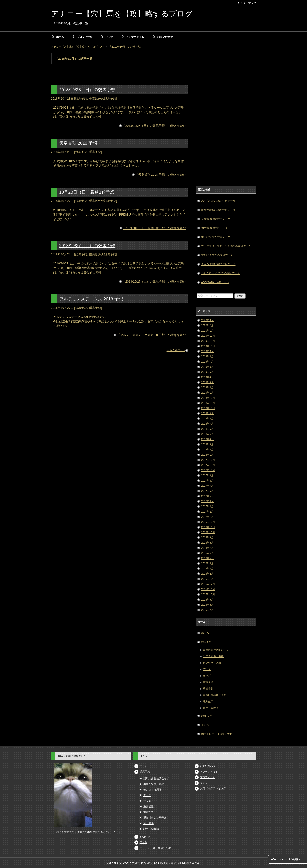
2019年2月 (207, 388)
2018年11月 (208, 403)
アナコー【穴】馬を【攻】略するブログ (122, 14)
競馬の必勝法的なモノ (216, 650)
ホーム (60, 37)
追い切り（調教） (213, 663)
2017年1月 (207, 517)
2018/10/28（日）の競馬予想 (87, 90)
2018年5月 (207, 434)
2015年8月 (207, 605)
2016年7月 (207, 548)
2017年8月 (207, 481)
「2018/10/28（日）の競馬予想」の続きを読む (154, 126)
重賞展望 (208, 682)
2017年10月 (208, 470)
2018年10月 (208, 408)
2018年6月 (207, 429)
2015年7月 (207, 610)
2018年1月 (207, 455)
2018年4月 (207, 439)
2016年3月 (207, 569)
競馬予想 (81, 99)
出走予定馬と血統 (213, 656)
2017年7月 (207, 486)
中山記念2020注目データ (216, 237)
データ (207, 669)
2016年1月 (207, 579)
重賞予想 (95, 152)
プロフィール (85, 37)
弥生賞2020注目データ (214, 228)
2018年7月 (207, 424)
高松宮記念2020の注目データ (218, 201)
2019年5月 (207, 372)
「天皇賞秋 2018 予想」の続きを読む (161, 175)
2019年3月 (207, 382)
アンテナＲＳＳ (135, 37)
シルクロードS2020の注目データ (221, 273)
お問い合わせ (165, 37)
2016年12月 (208, 522)
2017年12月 (208, 460)
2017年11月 (208, 465)
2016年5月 (207, 558)
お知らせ (206, 716)
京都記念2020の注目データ (217, 255)
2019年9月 (207, 351)
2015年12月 (208, 584)
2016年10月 (208, 532)
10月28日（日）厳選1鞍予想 (87, 192)
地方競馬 (208, 702)
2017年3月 (207, 507)
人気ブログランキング (213, 788)
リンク (109, 37)
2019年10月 (208, 346)
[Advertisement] (226, 118)
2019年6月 (207, 367)
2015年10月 (208, 594)
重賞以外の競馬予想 (103, 99)
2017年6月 (207, 491)
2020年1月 (207, 331)
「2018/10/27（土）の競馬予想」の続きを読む (154, 282)
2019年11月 (208, 341)
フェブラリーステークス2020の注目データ (226, 246)
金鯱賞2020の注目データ (216, 219)
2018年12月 (208, 398)
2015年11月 (208, 589)
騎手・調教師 (211, 708)
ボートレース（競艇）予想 (217, 734)
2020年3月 (207, 320)
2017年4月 (207, 501)
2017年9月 (207, 475)
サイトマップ (248, 3)
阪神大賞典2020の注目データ (218, 210)
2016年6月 (207, 553)
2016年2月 (207, 574)
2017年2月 (207, 512)
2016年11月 (208, 527)
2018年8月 (207, 419)
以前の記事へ (176, 350)
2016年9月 (207, 538)
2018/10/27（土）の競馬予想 (87, 246)
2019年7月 (207, 362)
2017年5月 (207, 496)
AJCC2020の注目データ (215, 282)
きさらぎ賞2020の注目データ (218, 264)
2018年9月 (207, 413)
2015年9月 (207, 600)
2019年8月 (207, 357)
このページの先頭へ (289, 859)
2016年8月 (207, 543)
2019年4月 (207, 377)
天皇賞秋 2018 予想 (78, 143)
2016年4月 (207, 563)
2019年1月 (207, 393)
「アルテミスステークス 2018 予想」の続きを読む (151, 335)
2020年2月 (207, 325)
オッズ (207, 676)
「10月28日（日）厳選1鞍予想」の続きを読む (154, 228)
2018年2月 (207, 450)
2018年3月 (207, 444)
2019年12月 (208, 336)
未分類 (205, 725)
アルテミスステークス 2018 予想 (91, 299)
